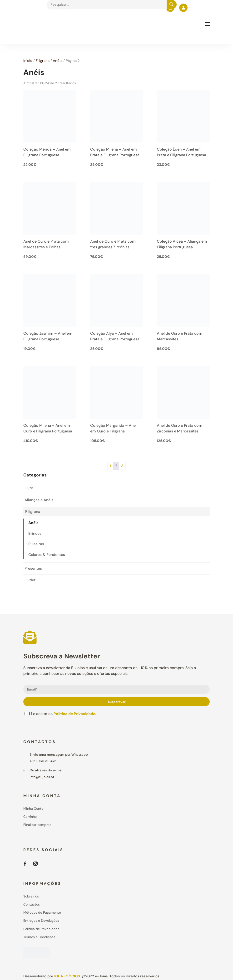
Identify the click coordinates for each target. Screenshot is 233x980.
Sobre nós (31, 897)
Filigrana (43, 61)
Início (28, 61)
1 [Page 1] (110, 466)
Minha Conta (33, 809)
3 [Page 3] (122, 466)
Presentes (33, 569)
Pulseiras (36, 545)
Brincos (35, 534)
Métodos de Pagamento (42, 913)
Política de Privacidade (75, 715)
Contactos (32, 905)
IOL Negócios (67, 977)
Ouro (29, 488)
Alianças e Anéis (39, 500)
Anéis (58, 61)
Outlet (30, 581)
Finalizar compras (37, 826)
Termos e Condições (39, 938)
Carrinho (30, 818)
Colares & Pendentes (47, 556)
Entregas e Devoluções (41, 921)
